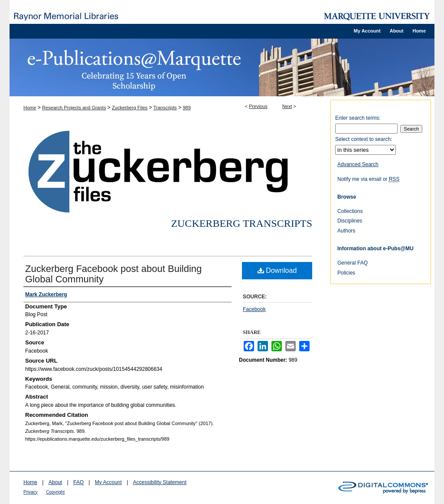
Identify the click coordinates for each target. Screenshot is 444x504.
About (55, 482)
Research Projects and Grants (74, 108)
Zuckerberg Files (130, 108)
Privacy (31, 492)
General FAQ (353, 263)
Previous (258, 106)
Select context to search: (364, 139)
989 (186, 108)
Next (287, 106)
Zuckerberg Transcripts (242, 223)
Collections (350, 211)
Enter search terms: (358, 118)
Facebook (254, 309)
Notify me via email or (368, 179)
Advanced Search (358, 164)
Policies (346, 273)
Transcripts (165, 108)
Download (277, 270)
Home (30, 108)
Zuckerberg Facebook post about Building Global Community (113, 274)
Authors (346, 231)
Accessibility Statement (160, 482)
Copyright (55, 492)
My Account (108, 482)
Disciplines (350, 221)
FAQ (78, 482)
